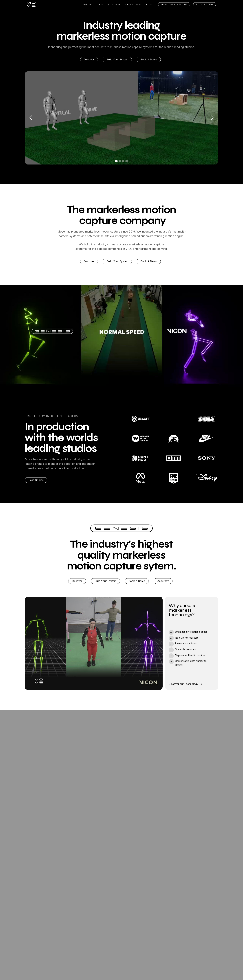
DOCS (149, 4)
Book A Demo (149, 59)
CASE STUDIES (133, 4)
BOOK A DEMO (205, 4)
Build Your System (117, 59)
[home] (31, 4)
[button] (31, 118)
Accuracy (163, 581)
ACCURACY (114, 4)
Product (88, 4)
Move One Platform (174, 4)
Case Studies (36, 480)
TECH (101, 4)
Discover (89, 59)
